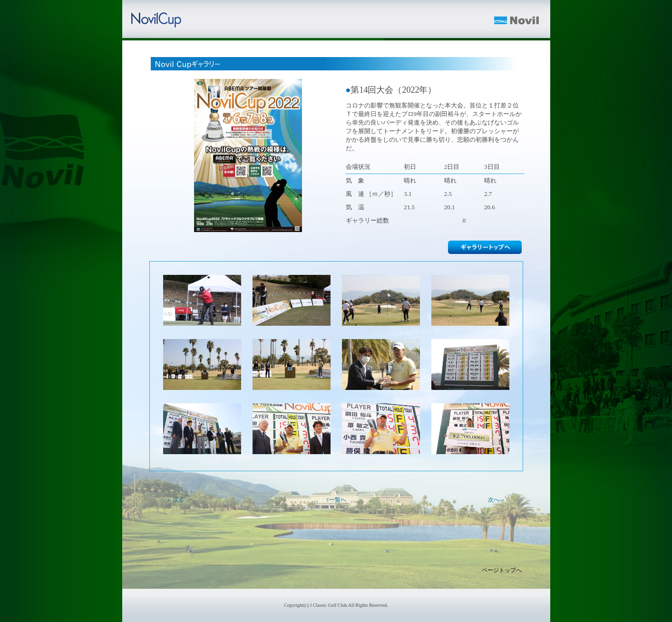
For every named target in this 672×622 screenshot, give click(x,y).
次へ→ (497, 500)
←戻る (175, 500)
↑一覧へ (336, 500)
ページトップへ (502, 570)
